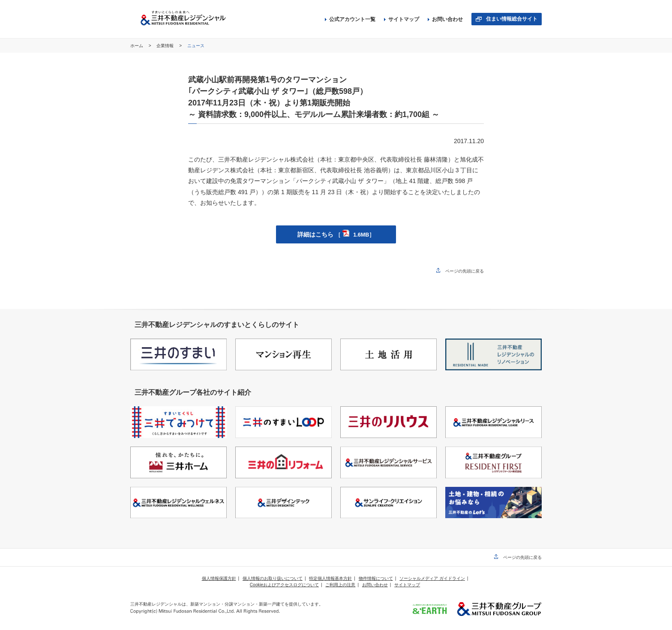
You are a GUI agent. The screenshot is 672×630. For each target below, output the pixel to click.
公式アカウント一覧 (350, 19)
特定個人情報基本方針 (330, 578)
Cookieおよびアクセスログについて (284, 585)
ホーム (137, 46)
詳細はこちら (336, 234)
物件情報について (376, 578)
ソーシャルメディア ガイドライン (432, 578)
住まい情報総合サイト (512, 19)
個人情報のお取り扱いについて (273, 578)
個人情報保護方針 (219, 578)
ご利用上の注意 (340, 585)
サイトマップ (402, 19)
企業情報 (166, 46)
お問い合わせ (445, 19)
